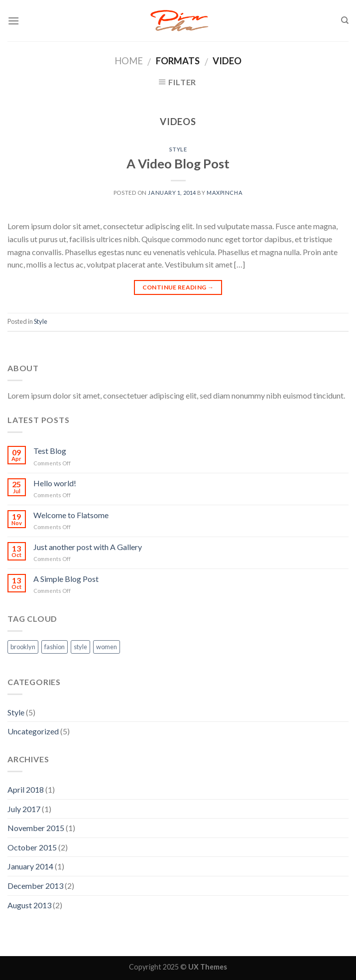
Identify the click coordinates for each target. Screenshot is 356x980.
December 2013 (35, 886)
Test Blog (50, 451)
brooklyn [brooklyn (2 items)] (23, 647)
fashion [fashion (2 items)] (55, 647)
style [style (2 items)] (80, 647)
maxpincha (225, 193)
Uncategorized (33, 731)
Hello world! (55, 483)
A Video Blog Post (178, 163)
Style (178, 149)
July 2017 (24, 809)
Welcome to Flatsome (71, 515)
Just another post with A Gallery (88, 547)
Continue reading (178, 287)
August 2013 (29, 905)
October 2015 (32, 847)
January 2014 (30, 866)
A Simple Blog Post (66, 579)
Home (129, 61)
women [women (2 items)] (107, 647)
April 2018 (26, 789)
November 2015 (36, 828)
